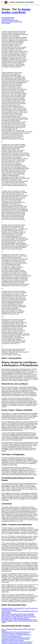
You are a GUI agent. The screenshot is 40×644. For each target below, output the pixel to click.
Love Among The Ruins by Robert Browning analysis (16, 635)
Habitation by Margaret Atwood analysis (13, 640)
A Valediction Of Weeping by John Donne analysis (16, 639)
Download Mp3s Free (8, 19)
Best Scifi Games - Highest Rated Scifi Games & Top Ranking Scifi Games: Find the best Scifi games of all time (19, 617)
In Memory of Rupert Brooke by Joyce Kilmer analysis (17, 643)
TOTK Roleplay (6, 23)
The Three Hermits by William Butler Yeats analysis (16, 638)
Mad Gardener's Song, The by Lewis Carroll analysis (16, 632)
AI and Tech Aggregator (8, 18)
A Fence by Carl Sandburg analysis (11, 636)
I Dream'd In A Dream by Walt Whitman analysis (15, 633)
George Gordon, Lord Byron (16, 11)
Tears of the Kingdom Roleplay (10, 20)
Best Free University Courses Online (12, 22)
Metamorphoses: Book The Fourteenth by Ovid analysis (17, 642)
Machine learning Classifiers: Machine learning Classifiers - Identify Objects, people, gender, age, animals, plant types (18, 615)
